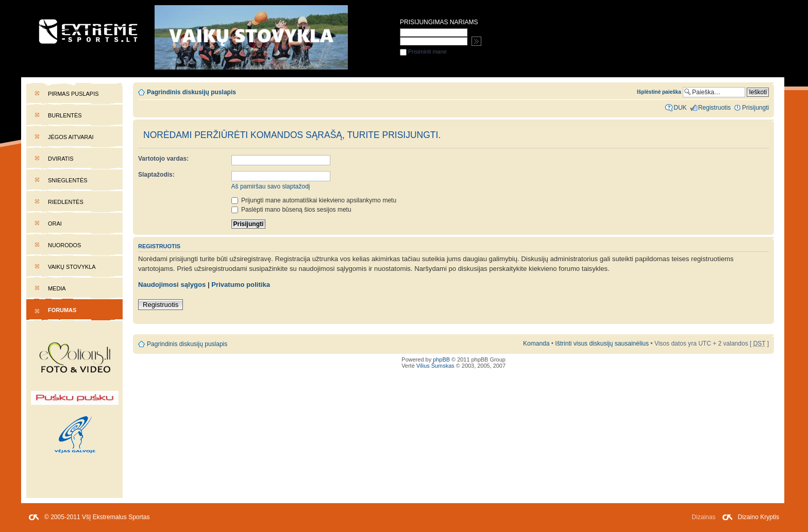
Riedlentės (66, 202)
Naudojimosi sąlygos (172, 285)
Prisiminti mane (423, 52)
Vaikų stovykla (72, 267)
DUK (680, 108)
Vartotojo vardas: (163, 159)
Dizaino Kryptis (759, 517)
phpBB (441, 359)
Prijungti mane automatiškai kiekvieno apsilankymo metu (314, 200)
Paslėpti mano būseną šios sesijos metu (291, 210)
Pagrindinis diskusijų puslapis (191, 92)
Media (57, 288)
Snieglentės (68, 180)
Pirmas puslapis (73, 94)
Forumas (62, 310)
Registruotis (161, 305)
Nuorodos (64, 245)
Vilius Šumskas (435, 366)
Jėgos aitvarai (71, 137)
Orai (55, 224)
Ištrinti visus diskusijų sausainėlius (602, 344)
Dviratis (61, 159)
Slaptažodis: (156, 175)
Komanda (536, 344)
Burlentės (65, 115)
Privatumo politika (241, 285)
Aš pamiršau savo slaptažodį (271, 186)
